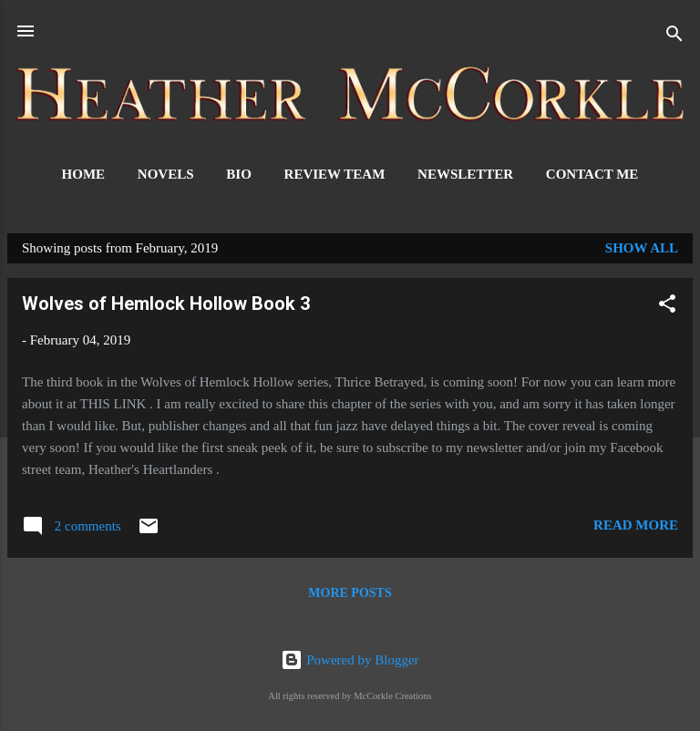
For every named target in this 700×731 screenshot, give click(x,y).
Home (84, 174)
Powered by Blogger (350, 660)
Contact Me (592, 174)
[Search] (674, 37)
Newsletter (465, 174)
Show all (642, 248)
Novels (166, 174)
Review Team (335, 174)
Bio (239, 174)
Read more (636, 525)
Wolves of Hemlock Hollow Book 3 (166, 304)
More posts (350, 593)
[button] (667, 307)
